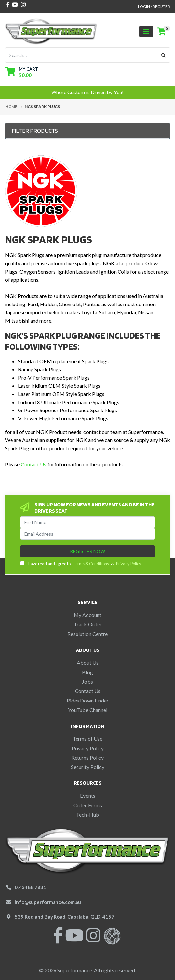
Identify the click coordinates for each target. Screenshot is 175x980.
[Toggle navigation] (146, 31)
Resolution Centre (87, 634)
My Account (87, 615)
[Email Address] (87, 534)
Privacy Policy (128, 564)
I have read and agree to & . (81, 564)
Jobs (87, 682)
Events (88, 795)
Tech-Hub (88, 815)
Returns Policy (87, 758)
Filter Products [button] (35, 131)
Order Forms (88, 805)
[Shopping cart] (162, 32)
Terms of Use (87, 739)
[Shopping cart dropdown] (22, 72)
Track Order (88, 624)
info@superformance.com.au (48, 902)
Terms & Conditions (91, 564)
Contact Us (33, 464)
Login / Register (154, 6)
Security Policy (88, 767)
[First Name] (87, 522)
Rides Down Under (88, 700)
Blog (87, 672)
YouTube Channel (88, 710)
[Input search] (81, 55)
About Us (88, 662)
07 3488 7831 (31, 887)
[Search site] (164, 55)
